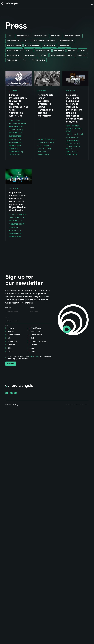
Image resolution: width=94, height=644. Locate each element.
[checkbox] (29, 340)
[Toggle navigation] (92, 4)
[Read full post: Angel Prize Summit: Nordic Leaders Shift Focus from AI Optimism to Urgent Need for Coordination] (19, 176)
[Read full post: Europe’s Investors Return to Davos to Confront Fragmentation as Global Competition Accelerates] (19, 79)
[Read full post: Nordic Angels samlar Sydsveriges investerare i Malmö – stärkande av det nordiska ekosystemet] (47, 79)
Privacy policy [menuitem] (70, 405)
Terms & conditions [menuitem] (83, 405)
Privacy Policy (34, 356)
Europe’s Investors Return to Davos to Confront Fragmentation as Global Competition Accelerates (18, 105)
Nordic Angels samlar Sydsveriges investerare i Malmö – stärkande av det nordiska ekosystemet (47, 105)
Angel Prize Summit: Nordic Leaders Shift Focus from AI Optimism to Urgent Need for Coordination (18, 202)
